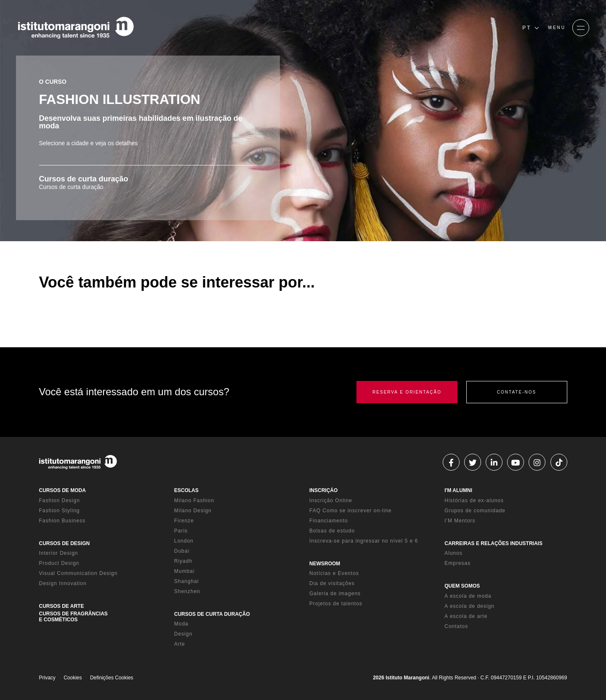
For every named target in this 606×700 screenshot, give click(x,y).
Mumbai (185, 571)
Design (183, 634)
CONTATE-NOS (517, 392)
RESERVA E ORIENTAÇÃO (407, 392)
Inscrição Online (331, 500)
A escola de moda (468, 596)
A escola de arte (466, 616)
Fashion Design (60, 500)
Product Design (59, 563)
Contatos (456, 626)
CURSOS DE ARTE (62, 606)
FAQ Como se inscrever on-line (351, 511)
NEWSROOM (325, 564)
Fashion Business (62, 521)
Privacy (47, 678)
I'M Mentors (460, 521)
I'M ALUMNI (458, 490)
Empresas (457, 563)
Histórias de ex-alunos (474, 500)
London (184, 541)
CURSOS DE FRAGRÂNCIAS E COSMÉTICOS (73, 617)
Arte (180, 644)
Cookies (73, 678)
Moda (181, 624)
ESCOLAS (186, 490)
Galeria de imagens (335, 594)
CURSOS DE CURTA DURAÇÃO (212, 614)
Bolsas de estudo (332, 531)
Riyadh (183, 561)
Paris (181, 531)
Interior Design (59, 553)
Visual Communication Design (78, 573)
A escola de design (469, 606)
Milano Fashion (194, 500)
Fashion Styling (60, 511)
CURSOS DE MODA (62, 490)
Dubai (182, 551)
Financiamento (329, 521)
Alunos (453, 553)
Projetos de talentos (336, 604)
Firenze (184, 521)
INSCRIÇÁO (323, 490)
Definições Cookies (112, 678)
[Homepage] (76, 28)
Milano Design (193, 511)
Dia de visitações (332, 583)
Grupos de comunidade (475, 511)
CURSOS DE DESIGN (65, 543)
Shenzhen (187, 591)
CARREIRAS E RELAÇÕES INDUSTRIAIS (493, 543)
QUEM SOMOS (462, 586)
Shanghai (187, 581)
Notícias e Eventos (334, 573)
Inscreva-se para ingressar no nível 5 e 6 (364, 541)
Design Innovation (63, 583)
